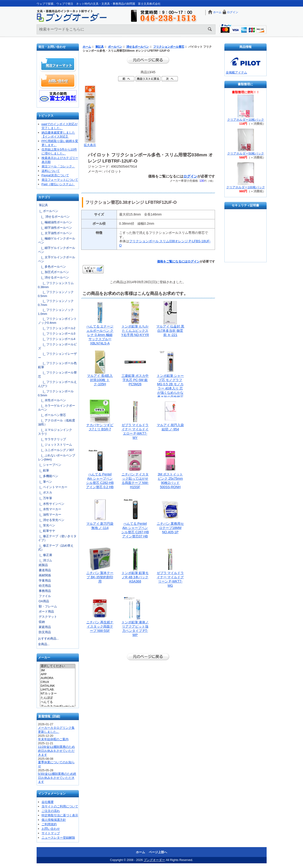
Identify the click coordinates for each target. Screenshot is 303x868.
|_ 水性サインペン (51, 504)
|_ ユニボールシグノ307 (56, 450)
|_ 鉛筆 (44, 470)
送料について (51, 171)
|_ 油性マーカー (50, 515)
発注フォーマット (58, 64)
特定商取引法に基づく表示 (60, 815)
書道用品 (45, 570)
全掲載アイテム (236, 72)
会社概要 (48, 802)
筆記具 (100, 47)
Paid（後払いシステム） (58, 184)
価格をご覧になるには (172, 261)
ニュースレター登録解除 (58, 838)
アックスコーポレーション (58, 706)
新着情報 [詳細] (49, 716)
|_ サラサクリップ (52, 439)
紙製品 (43, 565)
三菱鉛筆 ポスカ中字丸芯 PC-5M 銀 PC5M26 (135, 380)
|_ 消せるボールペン (54, 217)
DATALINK (58, 686)
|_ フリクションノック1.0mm (56, 312)
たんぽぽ (58, 698)
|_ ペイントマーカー (53, 487)
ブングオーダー (154, 860)
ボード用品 (46, 611)
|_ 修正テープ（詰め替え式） (56, 548)
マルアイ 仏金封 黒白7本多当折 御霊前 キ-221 (170, 331)
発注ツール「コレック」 (58, 166)
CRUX (58, 682)
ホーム (217, 12)
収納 (42, 622)
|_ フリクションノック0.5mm (56, 294)
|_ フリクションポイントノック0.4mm (57, 321)
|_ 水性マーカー (50, 509)
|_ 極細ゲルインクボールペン (57, 240)
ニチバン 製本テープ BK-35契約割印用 (100, 577)
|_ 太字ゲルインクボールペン (57, 259)
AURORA (58, 678)
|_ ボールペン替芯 (52, 415)
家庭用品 (45, 627)
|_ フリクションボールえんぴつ (57, 384)
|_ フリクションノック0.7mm (56, 303)
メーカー (44, 658)
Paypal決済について (55, 175)
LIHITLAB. (58, 690)
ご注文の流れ (51, 811)
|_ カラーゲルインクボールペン (57, 408)
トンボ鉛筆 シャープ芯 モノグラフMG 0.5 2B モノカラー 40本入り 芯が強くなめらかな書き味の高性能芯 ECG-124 (170, 388)
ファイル (45, 596)
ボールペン (115, 47)
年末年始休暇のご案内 (53, 739)
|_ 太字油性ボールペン (55, 233)
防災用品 (45, 632)
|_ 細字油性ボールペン (55, 228)
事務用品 (45, 591)
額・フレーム (48, 606)
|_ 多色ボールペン (52, 267)
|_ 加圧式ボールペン (54, 272)
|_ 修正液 (45, 555)
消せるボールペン (138, 47)
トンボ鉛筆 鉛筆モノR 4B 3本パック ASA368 (135, 577)
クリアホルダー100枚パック (245, 187)
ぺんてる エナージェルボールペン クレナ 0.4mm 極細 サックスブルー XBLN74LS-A (100, 335)
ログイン (233, 12)
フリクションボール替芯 (169, 47)
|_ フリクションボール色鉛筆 (57, 365)
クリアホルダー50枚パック (246, 153)
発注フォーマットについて (60, 180)
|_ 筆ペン (45, 482)
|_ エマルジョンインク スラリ (57, 432)
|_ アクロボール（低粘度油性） (57, 422)
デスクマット (48, 617)
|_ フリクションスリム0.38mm (56, 285)
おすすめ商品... (48, 638)
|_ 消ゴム (45, 560)
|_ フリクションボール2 (57, 328)
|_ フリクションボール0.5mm (56, 393)
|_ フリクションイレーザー (57, 356)
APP (58, 674)
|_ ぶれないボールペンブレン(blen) (57, 457)
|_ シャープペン (50, 465)
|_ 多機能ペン (48, 476)
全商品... (44, 644)
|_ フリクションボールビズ (57, 346)
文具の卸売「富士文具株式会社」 (58, 96)
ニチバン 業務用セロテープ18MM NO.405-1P (170, 528)
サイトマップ (51, 833)
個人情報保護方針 (54, 820)
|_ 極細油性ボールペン (55, 222)
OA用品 (44, 601)
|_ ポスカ (45, 492)
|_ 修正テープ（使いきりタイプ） (57, 538)
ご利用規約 (49, 824)
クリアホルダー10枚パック (246, 120)
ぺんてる (58, 702)
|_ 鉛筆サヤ (47, 531)
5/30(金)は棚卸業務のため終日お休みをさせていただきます (57, 778)
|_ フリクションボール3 (57, 334)
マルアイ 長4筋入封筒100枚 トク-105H (100, 380)
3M (58, 670)
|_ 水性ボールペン (52, 400)
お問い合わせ (58, 81)
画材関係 (45, 575)
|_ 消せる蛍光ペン (51, 520)
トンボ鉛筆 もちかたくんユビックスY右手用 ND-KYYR (135, 331)
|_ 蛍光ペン (47, 525)
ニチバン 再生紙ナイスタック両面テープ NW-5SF (100, 626)
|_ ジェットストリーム (55, 445)
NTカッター (58, 694)
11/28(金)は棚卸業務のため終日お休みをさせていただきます (57, 751)
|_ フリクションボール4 (57, 339)
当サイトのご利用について (60, 806)
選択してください (58, 666)
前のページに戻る (148, 60)
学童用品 (45, 581)
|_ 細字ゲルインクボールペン (57, 250)
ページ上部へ (158, 852)
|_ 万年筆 (45, 498)
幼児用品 (45, 586)
